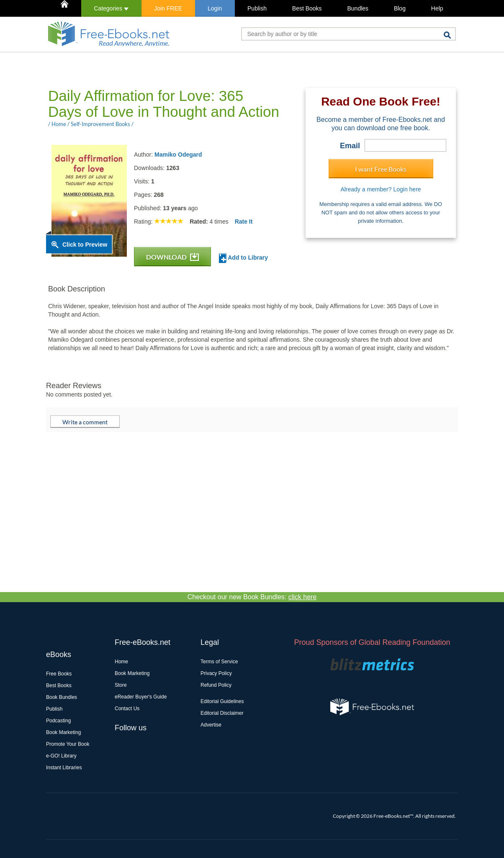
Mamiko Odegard (178, 155)
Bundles (358, 8)
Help (437, 8)
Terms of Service (219, 662)
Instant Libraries (64, 768)
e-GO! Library (61, 756)
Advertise (211, 725)
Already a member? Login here (381, 189)
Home (121, 662)
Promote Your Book (68, 744)
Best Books (307, 8)
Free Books (59, 674)
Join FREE (168, 8)
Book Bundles (62, 697)
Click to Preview (85, 245)
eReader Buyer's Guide (141, 697)
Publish (257, 8)
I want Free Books (381, 169)
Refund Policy (216, 685)
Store (121, 685)
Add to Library (243, 258)
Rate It (244, 222)
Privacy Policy (216, 673)
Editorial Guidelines (222, 701)
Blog (400, 8)
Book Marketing (63, 732)
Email (350, 146)
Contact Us (127, 709)
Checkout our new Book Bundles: (252, 597)
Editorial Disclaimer (222, 713)
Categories (111, 8)
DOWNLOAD (172, 257)
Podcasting (58, 721)
